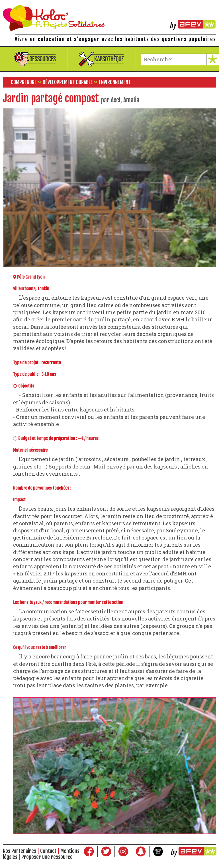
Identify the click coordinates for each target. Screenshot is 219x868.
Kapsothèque (109, 59)
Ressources (42, 59)
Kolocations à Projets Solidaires (109, 18)
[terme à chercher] (174, 59)
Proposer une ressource (47, 857)
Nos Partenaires (20, 851)
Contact (48, 851)
